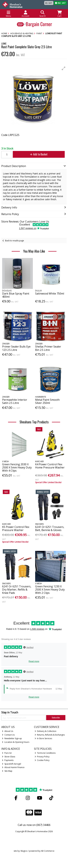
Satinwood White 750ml (50, 294)
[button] (64, 68)
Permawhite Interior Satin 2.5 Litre (15, 401)
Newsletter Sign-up (12, 738)
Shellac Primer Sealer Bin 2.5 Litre (48, 348)
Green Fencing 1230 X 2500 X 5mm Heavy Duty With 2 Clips (50, 590)
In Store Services (43, 738)
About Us (8, 731)
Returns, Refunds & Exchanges (50, 735)
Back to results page (15, 241)
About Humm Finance (13, 767)
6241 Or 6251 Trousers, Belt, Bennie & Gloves (50, 528)
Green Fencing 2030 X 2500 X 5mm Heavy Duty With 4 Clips (17, 467)
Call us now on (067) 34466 (34, 825)
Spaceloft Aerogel (11, 764)
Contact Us (8, 735)
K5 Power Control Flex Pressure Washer (16, 528)
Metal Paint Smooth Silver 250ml (47, 401)
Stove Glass (9, 757)
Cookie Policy (42, 760)
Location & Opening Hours (16, 742)
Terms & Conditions (45, 753)
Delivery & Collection (46, 731)
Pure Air (7, 753)
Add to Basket (39, 154)
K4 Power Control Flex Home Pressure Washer (50, 466)
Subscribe (56, 717)
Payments (8, 760)
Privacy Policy (42, 757)
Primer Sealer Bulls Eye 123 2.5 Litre (16, 348)
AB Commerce (48, 851)
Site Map (7, 771)
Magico (24, 851)
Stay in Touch (10, 713)
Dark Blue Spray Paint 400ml (16, 295)
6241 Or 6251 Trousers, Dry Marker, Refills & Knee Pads (17, 590)
